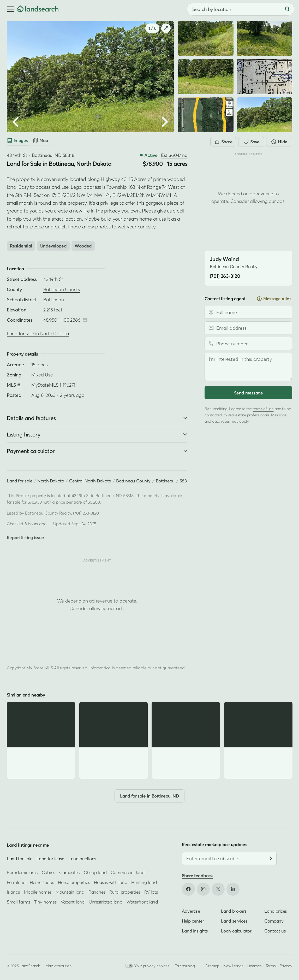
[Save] (251, 142)
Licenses (255, 966)
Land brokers (234, 911)
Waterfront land (142, 902)
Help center (193, 921)
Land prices (276, 911)
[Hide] (279, 142)
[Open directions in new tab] (85, 320)
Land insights (195, 931)
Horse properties (74, 882)
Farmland (16, 882)
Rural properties (125, 892)
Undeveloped (53, 246)
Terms (271, 966)
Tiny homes (45, 902)
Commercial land (127, 872)
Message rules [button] (274, 299)
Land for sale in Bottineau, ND (150, 796)
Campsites (69, 872)
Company (274, 921)
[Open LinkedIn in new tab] (233, 889)
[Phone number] (248, 344)
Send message (248, 393)
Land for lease (50, 858)
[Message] (248, 367)
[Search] (287, 9)
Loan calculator (236, 931)
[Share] (223, 142)
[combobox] (241, 9)
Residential (21, 246)
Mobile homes (38, 892)
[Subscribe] (271, 858)
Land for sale (20, 481)
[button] (9, 9)
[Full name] (248, 312)
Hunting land (144, 882)
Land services (234, 921)
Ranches (97, 892)
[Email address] (248, 328)
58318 (185, 481)
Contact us (275, 931)
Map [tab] (40, 140)
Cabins (49, 872)
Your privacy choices (147, 966)
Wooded (83, 246)
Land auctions (82, 858)
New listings (233, 966)
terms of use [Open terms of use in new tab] (263, 409)
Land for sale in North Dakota (38, 333)
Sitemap (212, 966)
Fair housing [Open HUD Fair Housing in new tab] (185, 966)
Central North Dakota (90, 481)
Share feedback (197, 875)
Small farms (18, 902)
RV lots (151, 892)
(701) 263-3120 (86, 513)
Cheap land (95, 872)
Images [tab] (17, 140)
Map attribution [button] (58, 966)
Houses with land (110, 882)
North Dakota (51, 481)
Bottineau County (62, 289)
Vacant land (73, 902)
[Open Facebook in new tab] (188, 889)
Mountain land (70, 892)
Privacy (286, 966)
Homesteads (42, 882)
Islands (13, 892)
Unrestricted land (106, 902)
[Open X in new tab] (218, 889)
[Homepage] (38, 9)
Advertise (191, 911)
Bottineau (165, 481)
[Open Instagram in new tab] (203, 889)
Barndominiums (22, 872)
